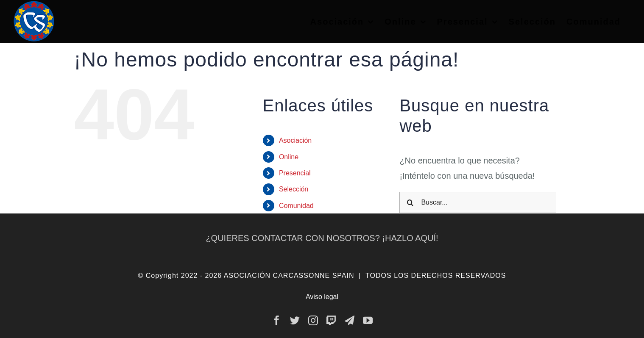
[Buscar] (410, 202)
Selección (294, 189)
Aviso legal (322, 297)
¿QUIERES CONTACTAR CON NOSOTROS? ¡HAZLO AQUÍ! (322, 238)
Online (289, 157)
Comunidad (296, 206)
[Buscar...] (478, 202)
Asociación (295, 140)
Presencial (295, 173)
